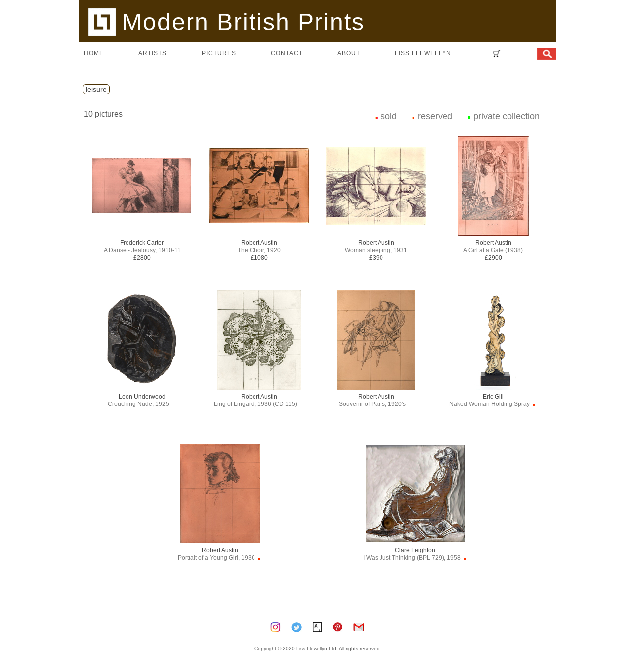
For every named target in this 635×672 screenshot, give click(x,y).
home (94, 53)
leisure (96, 89)
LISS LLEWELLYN (423, 53)
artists (153, 53)
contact (287, 53)
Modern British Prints (226, 22)
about (349, 53)
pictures (219, 53)
